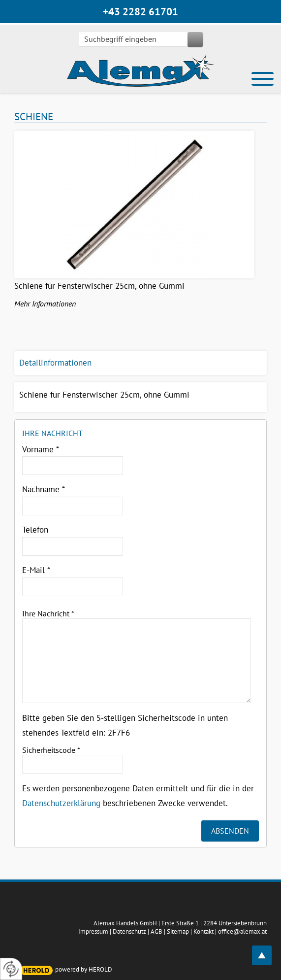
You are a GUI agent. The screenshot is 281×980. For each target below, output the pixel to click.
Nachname (44, 489)
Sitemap (178, 931)
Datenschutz (129, 931)
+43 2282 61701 (140, 12)
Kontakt (203, 931)
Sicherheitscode (51, 750)
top (267, 950)
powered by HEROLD (84, 969)
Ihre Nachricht (48, 613)
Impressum (93, 931)
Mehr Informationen (45, 304)
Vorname (41, 449)
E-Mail (36, 570)
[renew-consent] (11, 969)
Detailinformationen (55, 363)
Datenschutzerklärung (61, 803)
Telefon (35, 530)
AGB (156, 931)
